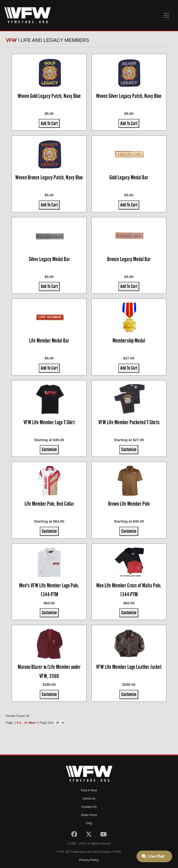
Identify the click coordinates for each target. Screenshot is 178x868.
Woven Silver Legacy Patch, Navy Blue (129, 96)
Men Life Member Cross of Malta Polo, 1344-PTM (129, 590)
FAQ (89, 823)
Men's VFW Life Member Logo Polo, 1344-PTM (49, 590)
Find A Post (89, 790)
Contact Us (89, 807)
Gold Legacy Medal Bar (129, 177)
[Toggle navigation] (166, 15)
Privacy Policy (89, 860)
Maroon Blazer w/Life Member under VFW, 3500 (49, 671)
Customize (49, 449)
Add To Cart (49, 123)
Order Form (89, 815)
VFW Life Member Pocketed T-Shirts (129, 422)
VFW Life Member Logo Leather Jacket (129, 667)
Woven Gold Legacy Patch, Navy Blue (49, 96)
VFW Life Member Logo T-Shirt (49, 422)
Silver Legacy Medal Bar (49, 259)
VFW (11, 40)
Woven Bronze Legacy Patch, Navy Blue (49, 177)
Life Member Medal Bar (49, 341)
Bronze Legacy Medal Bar (129, 259)
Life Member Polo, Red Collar (49, 504)
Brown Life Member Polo (129, 504)
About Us (89, 799)
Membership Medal (129, 341)
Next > (33, 723)
